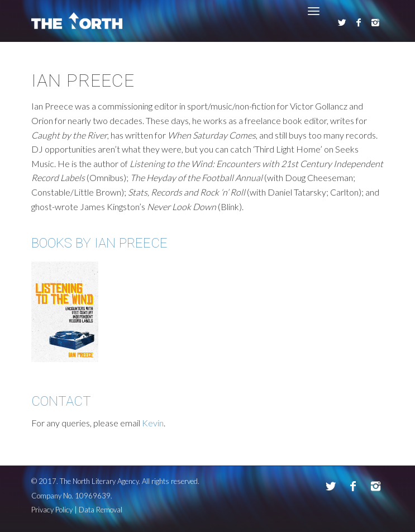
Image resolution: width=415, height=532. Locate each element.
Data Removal (101, 510)
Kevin (153, 423)
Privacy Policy (52, 510)
